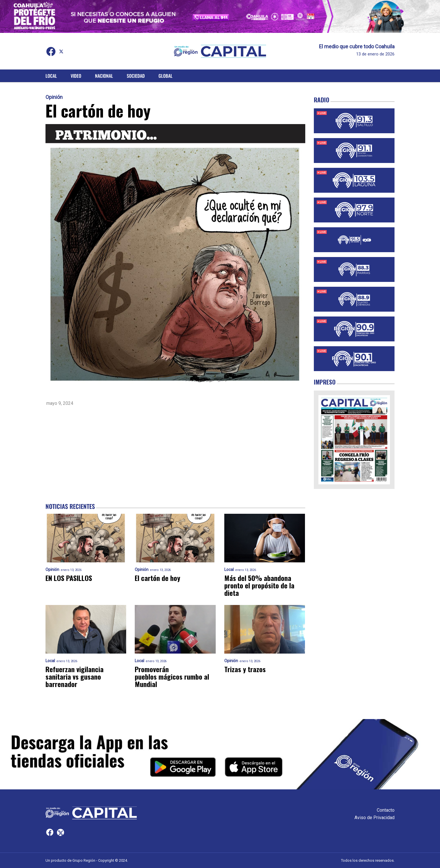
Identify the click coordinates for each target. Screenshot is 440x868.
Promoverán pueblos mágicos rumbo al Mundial (172, 676)
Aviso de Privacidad (374, 818)
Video (76, 76)
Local (51, 76)
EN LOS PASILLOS (69, 578)
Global (166, 76)
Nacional (104, 76)
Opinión (54, 97)
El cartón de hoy (157, 578)
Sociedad (136, 76)
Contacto (386, 810)
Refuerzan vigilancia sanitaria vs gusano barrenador (75, 676)
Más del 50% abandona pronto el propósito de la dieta (259, 585)
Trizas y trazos (245, 669)
